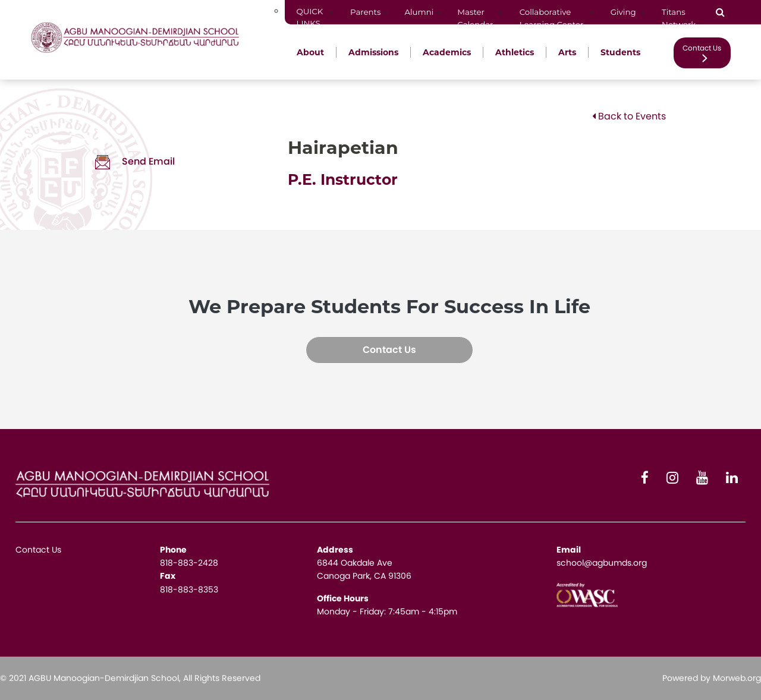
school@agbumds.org (602, 563)
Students (620, 52)
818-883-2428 (189, 563)
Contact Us (702, 53)
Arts (567, 52)
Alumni (419, 12)
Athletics (515, 52)
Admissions (373, 52)
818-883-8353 (189, 589)
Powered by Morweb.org (712, 678)
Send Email (135, 161)
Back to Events (629, 116)
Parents (365, 12)
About (310, 52)
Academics (447, 52)
